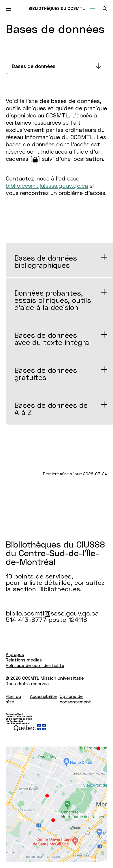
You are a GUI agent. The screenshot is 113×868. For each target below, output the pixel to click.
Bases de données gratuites (46, 374)
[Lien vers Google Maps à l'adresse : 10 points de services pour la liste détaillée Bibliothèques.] (56, 804)
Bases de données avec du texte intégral (53, 339)
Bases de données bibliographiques (46, 261)
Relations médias (24, 660)
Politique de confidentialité (35, 665)
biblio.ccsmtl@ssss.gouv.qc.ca (47, 185)
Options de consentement (75, 699)
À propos (15, 654)
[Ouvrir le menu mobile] (8, 8)
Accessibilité (43, 696)
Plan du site (13, 699)
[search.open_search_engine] (105, 9)
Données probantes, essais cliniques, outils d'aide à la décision (53, 300)
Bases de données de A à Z (51, 409)
